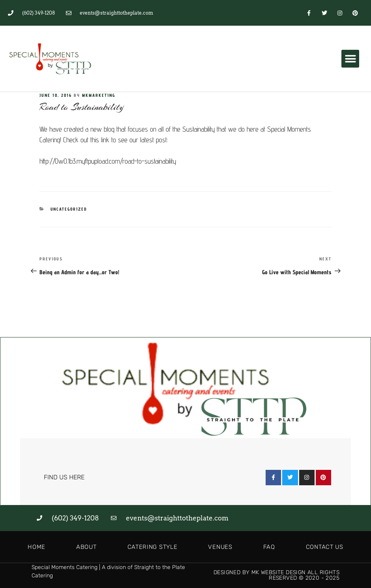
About (86, 547)
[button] (350, 59)
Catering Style (153, 547)
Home (37, 547)
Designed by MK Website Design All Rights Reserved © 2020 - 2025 (276, 575)
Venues (220, 547)
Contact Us (325, 547)
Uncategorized (69, 209)
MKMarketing (99, 95)
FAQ (269, 547)
